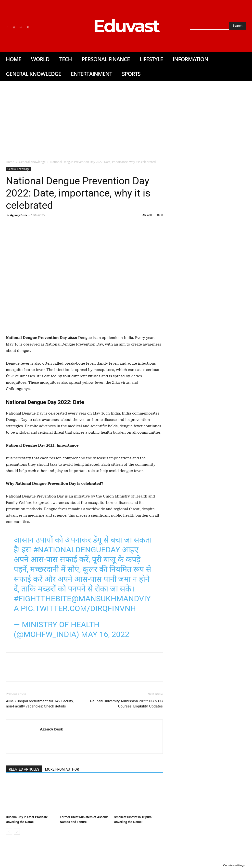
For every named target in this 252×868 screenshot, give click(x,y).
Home (10, 162)
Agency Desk (19, 215)
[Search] (238, 26)
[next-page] (17, 832)
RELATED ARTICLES (24, 769)
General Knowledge (32, 162)
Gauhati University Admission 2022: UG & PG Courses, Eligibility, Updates (126, 704)
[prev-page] (9, 832)
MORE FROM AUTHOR (62, 769)
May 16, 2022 (105, 634)
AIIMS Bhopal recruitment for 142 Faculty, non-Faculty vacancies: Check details (40, 704)
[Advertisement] (126, 118)
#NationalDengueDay (77, 550)
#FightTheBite (43, 599)
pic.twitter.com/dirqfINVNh (78, 608)
